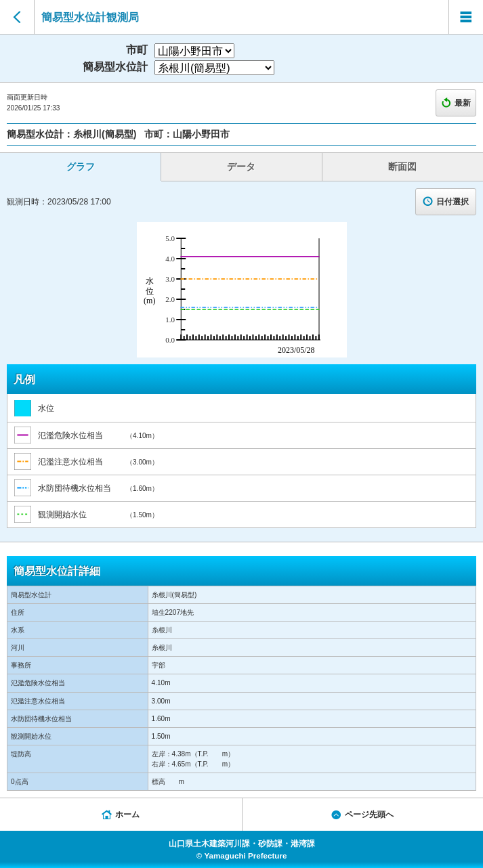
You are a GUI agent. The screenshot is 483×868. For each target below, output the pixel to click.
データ (241, 167)
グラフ (81, 167)
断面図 (402, 167)
